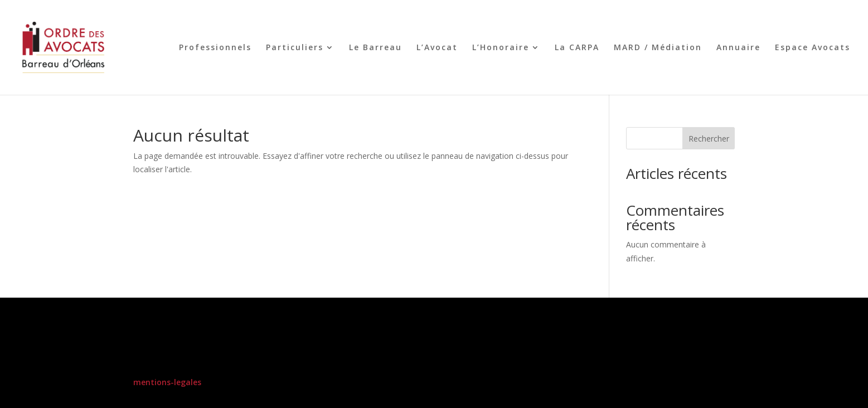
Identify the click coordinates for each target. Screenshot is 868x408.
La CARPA (577, 48)
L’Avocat (437, 48)
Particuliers (295, 48)
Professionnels (215, 48)
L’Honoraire (501, 48)
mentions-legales (167, 382)
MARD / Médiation (658, 48)
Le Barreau (375, 48)
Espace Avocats (813, 48)
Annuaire (738, 48)
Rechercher (709, 139)
